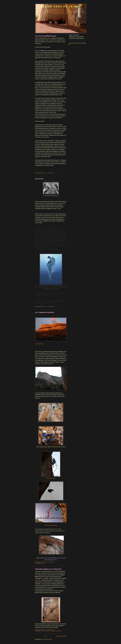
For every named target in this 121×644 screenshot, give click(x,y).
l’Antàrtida (38, 580)
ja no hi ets (39, 179)
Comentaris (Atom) (47, 639)
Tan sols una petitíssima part (46, 36)
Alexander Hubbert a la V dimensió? (48, 569)
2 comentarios (50, 307)
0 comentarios (51, 173)
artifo (43, 563)
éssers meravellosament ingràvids (51, 631)
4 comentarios (50, 562)
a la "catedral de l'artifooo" (45, 312)
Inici (46, 636)
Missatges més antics (61, 636)
